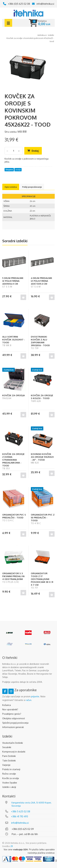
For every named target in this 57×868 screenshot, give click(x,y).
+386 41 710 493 (20, 816)
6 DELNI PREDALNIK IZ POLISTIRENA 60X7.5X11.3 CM (41, 281)
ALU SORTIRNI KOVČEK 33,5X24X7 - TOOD (14, 340)
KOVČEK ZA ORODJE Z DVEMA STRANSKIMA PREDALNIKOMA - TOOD (13, 460)
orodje (18, 170)
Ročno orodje (9, 774)
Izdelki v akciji (9, 787)
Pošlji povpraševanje (32, 187)
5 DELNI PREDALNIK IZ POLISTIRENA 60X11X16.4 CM (13, 281)
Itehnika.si (42, 35)
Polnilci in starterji (11, 769)
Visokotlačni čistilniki (13, 743)
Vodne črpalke (10, 783)
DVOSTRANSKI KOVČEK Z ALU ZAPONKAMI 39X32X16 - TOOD (40, 341)
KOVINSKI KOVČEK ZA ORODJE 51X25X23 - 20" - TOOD (42, 457)
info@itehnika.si (45, 4)
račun (29, 700)
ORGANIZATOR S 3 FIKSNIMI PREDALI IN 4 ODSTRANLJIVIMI (13, 576)
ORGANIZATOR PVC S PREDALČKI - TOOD (14, 516)
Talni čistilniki (9, 761)
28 (12, 846)
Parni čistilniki (9, 756)
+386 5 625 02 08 (21, 811)
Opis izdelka (11, 187)
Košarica (7, 705)
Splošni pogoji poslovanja (15, 723)
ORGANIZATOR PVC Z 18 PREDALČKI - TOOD (43, 518)
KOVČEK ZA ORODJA (14, 395)
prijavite (35, 696)
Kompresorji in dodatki (14, 752)
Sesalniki (7, 747)
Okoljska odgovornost (14, 718)
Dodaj (35, 151)
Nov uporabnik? (10, 709)
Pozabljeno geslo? (12, 714)
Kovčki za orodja (11, 778)
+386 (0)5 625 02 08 (19, 4)
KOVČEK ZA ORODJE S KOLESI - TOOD (42, 397)
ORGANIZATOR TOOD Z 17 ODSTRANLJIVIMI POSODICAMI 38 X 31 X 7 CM (42, 579)
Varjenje (6, 765)
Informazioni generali (13, 727)
